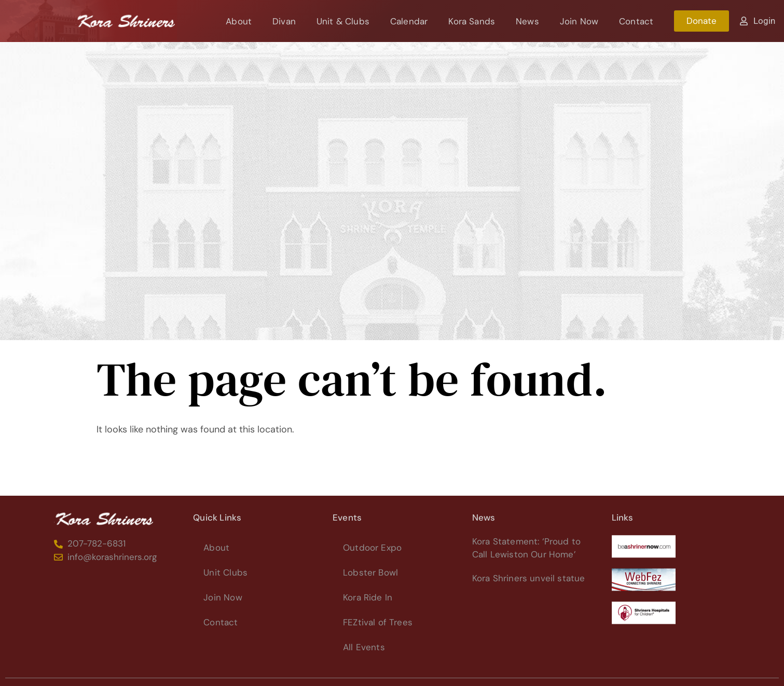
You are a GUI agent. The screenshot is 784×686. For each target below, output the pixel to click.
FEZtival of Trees (378, 622)
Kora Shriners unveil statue (529, 578)
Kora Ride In (368, 597)
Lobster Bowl (370, 572)
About (239, 21)
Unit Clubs (225, 572)
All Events (364, 647)
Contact (636, 21)
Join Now (579, 21)
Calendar (409, 21)
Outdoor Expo (372, 548)
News (527, 21)
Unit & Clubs (343, 21)
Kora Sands (472, 21)
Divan (284, 21)
